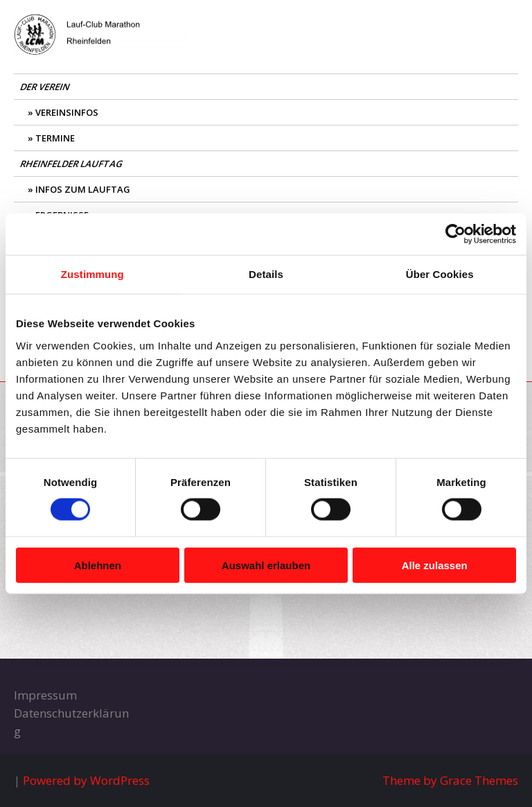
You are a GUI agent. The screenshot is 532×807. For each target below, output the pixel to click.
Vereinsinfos (67, 112)
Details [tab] (266, 274)
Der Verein (46, 87)
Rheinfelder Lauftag (72, 164)
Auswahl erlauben (266, 565)
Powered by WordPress (86, 780)
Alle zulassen (435, 565)
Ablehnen (98, 565)
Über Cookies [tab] (440, 274)
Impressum (45, 695)
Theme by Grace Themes (450, 780)
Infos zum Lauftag (83, 189)
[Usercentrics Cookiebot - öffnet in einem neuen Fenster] (455, 234)
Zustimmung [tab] (92, 274)
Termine (55, 138)
